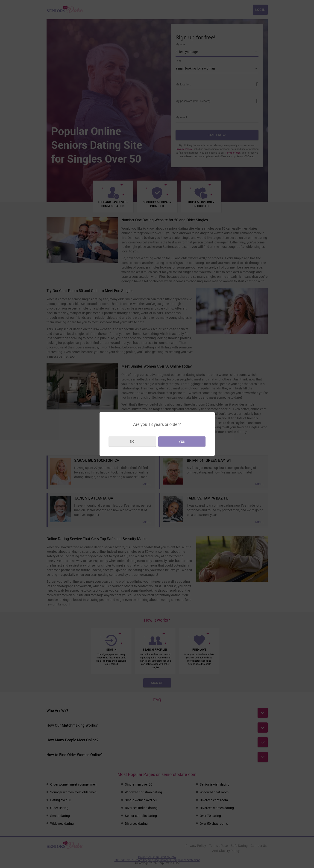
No (132, 441)
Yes (182, 442)
